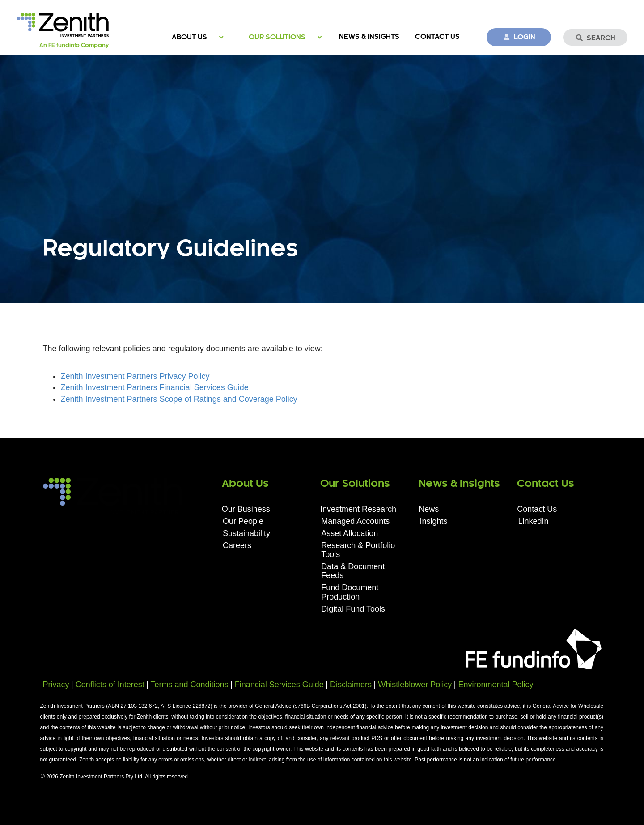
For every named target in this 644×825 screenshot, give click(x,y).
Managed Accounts (355, 521)
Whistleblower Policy (415, 685)
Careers (237, 545)
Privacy (56, 685)
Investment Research (358, 509)
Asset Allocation (350, 533)
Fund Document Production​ (350, 592)
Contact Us (437, 37)
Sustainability (246, 533)
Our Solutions (277, 37)
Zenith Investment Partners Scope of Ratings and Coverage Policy (179, 399)
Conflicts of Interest (110, 685)
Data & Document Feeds (353, 571)
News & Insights (369, 37)
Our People (243, 521)
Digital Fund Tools (353, 609)
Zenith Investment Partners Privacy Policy (135, 376)
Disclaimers (351, 685)
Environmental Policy (496, 685)
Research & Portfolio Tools (358, 550)
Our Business (246, 509)
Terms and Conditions (190, 685)
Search (595, 38)
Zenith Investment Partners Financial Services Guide (155, 387)
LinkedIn (534, 521)
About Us (189, 37)
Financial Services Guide (279, 685)
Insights (433, 521)
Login (519, 37)
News (429, 509)
